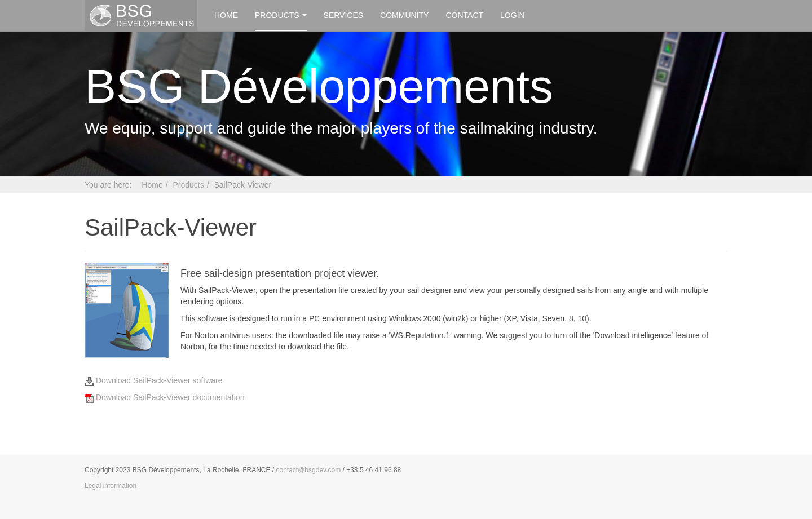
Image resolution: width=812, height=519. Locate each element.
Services (344, 15)
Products (281, 15)
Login (513, 15)
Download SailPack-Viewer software (154, 380)
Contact (464, 15)
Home (226, 15)
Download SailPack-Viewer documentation (164, 397)
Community (404, 15)
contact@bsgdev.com (309, 470)
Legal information (111, 486)
